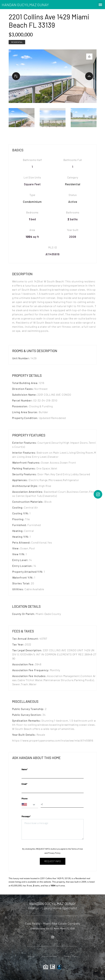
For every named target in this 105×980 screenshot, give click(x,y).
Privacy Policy (54, 853)
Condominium (32, 202)
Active (73, 202)
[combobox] (30, 805)
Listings (31, 956)
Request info (53, 861)
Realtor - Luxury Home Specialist (53, 908)
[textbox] (30, 805)
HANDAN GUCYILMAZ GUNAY (25, 5)
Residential (17, 42)
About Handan (49, 956)
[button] (100, 5)
